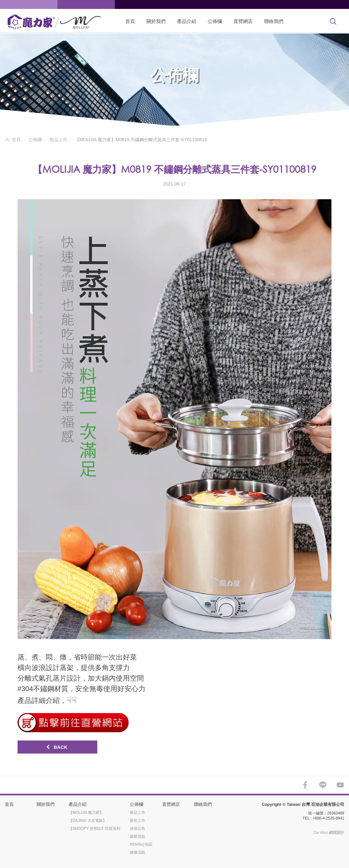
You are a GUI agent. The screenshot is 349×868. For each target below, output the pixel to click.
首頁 (130, 21)
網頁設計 (337, 833)
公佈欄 (215, 21)
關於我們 (156, 21)
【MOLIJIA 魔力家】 (86, 813)
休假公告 (137, 828)
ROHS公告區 (141, 844)
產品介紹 (187, 21)
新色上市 (137, 821)
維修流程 (137, 852)
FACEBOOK (305, 785)
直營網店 (243, 21)
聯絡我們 (274, 21)
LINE (323, 785)
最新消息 (137, 836)
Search (333, 21)
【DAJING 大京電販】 (88, 821)
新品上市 (58, 140)
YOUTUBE (340, 785)
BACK (60, 747)
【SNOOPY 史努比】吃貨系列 (94, 828)
